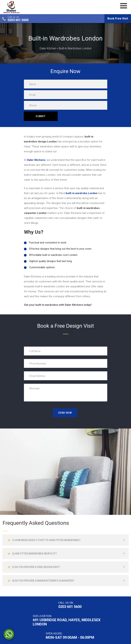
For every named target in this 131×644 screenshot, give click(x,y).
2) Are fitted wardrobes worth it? (34, 554)
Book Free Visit (118, 18)
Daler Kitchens (36, 160)
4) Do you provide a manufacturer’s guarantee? (43, 581)
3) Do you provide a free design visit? (36, 567)
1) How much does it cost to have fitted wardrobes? (46, 540)
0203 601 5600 (18, 20)
